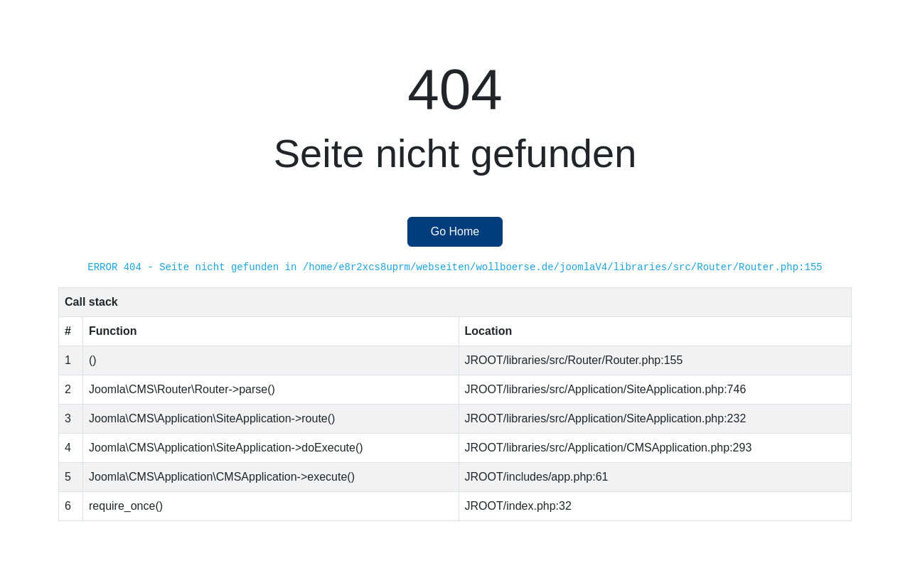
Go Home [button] (455, 231)
